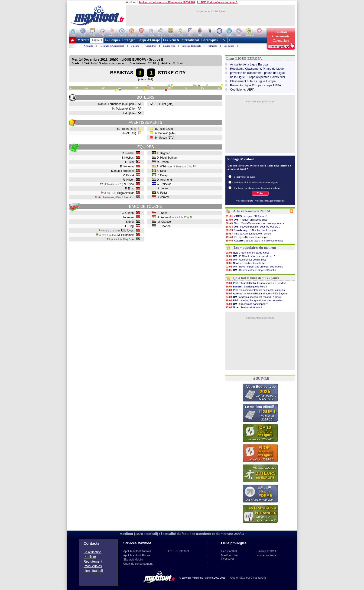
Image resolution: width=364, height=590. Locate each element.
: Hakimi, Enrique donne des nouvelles (254, 300)
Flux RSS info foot (178, 551)
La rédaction (93, 552)
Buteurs (135, 46)
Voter (260, 193)
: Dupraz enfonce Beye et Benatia (251, 270)
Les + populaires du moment (255, 248)
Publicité (90, 557)
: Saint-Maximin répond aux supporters (255, 223)
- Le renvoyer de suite (244, 177)
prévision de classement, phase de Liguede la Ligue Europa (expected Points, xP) (257, 75)
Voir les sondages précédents (270, 201)
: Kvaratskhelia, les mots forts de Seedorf (255, 283)
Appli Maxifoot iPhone (137, 555)
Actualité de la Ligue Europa (249, 64)
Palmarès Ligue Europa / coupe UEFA (256, 85)
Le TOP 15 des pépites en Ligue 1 (217, 2)
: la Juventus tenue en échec (248, 234)
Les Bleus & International (181, 40)
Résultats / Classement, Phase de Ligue (257, 69)
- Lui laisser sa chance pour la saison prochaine (257, 188)
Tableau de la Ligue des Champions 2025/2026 (167, 2)
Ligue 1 (97, 40)
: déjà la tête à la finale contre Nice (254, 241)
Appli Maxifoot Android (137, 551)
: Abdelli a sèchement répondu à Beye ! (254, 297)
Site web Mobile (133, 560)
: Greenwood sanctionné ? (247, 304)
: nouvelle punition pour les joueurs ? (253, 227)
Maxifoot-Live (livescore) (229, 557)
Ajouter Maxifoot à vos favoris (248, 578)
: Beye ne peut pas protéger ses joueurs (254, 267)
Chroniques (209, 40)
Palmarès (212, 46)
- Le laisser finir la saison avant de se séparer (255, 182)
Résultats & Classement (112, 46)
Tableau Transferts (191, 46)
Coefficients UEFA (242, 90)
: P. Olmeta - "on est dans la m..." (250, 256)
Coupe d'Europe (149, 40)
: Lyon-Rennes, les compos (247, 237)
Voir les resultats (245, 201)
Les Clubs (229, 46)
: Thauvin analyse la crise (246, 220)
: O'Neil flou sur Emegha (251, 230)
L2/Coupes (112, 40)
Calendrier (151, 46)
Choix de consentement (138, 564)
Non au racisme (266, 555)
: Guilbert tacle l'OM (245, 263)
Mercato (83, 40)
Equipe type (169, 46)
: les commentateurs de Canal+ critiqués (255, 290)
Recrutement (93, 561)
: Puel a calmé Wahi (244, 307)
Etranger (129, 40)
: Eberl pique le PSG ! (246, 287)
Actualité (88, 46)
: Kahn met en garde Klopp (247, 253)
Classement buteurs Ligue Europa (253, 81)
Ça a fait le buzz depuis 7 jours (256, 278)
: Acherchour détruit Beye (246, 260)
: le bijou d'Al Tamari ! (246, 216)
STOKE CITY (172, 73)
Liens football (93, 571)
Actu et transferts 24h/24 (252, 211)
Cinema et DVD (266, 551)
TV (223, 40)
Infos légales (93, 566)
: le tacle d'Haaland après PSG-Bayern (256, 293)
